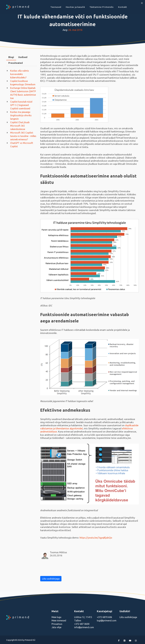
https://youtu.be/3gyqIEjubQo (96, 538)
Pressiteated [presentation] (16, 63)
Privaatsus (57, 624)
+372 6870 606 (104, 617)
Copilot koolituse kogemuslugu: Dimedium (23, 83)
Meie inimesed (59, 621)
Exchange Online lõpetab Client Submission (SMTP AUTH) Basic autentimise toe (23, 93)
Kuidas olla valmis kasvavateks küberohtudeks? (20, 74)
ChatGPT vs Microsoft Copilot (22, 145)
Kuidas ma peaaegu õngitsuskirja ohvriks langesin (21, 115)
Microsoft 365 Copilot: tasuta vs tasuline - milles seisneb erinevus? (23, 136)
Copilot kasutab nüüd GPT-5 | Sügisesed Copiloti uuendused (21, 105)
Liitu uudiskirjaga (51, 579)
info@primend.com (84, 627)
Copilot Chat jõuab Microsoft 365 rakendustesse (20, 126)
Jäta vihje (56, 627)
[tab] (11, 57)
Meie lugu (56, 617)
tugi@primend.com (107, 621)
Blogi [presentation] (11, 57)
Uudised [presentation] (23, 57)
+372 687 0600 (82, 624)
